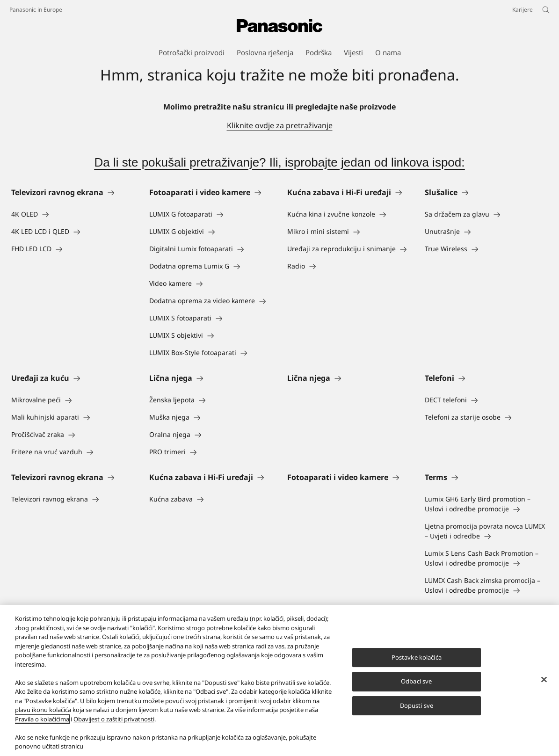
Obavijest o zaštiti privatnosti (114, 719)
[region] (279, 680)
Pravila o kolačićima (42, 719)
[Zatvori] (544, 679)
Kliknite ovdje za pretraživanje (280, 125)
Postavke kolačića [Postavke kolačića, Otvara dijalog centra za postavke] (417, 657)
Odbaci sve (416, 681)
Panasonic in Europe (36, 10)
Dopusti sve (417, 705)
